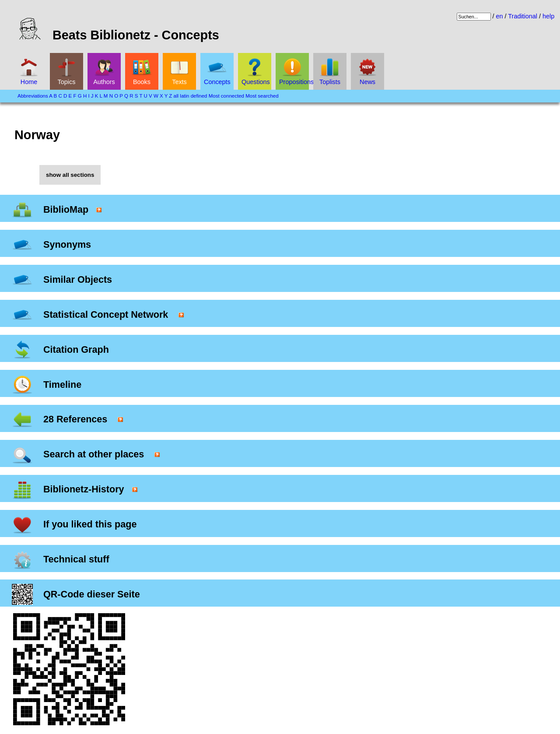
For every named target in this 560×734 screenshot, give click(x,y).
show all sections (70, 175)
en (500, 16)
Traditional (523, 16)
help (548, 16)
